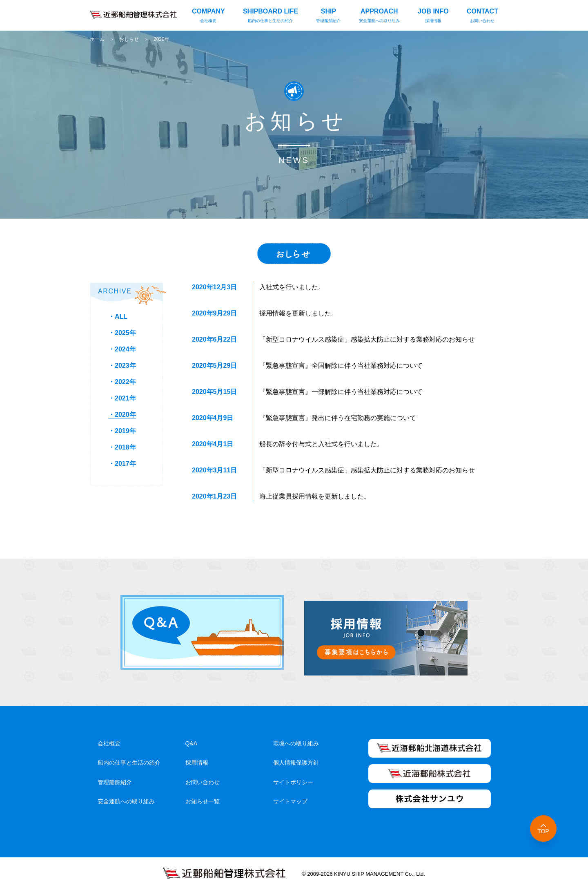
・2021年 (122, 398)
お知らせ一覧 (203, 790)
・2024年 (122, 349)
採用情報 (197, 751)
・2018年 (122, 447)
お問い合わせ (203, 770)
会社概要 (109, 732)
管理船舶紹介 (115, 770)
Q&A (192, 732)
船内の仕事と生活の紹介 (129, 751)
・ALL (118, 316)
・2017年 (122, 464)
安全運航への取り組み (126, 790)
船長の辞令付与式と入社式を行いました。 (321, 444)
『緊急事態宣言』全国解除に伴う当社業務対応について (341, 366)
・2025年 (122, 333)
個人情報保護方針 (296, 751)
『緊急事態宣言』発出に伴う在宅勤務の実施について (338, 418)
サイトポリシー (293, 770)
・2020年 (122, 415)
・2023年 (122, 366)
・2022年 (122, 382)
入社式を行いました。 (292, 287)
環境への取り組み (296, 732)
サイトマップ (290, 790)
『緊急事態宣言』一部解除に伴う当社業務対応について (341, 392)
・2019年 (122, 431)
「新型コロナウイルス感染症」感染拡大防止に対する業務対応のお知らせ (367, 339)
